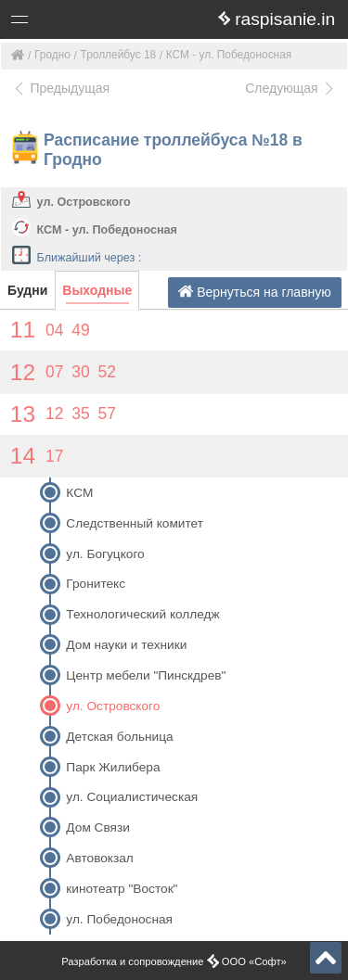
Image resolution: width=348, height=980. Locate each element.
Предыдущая (61, 88)
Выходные (97, 290)
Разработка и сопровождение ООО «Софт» (174, 961)
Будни (27, 290)
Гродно (52, 55)
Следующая (290, 88)
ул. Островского (84, 202)
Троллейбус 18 (119, 55)
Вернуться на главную (255, 292)
